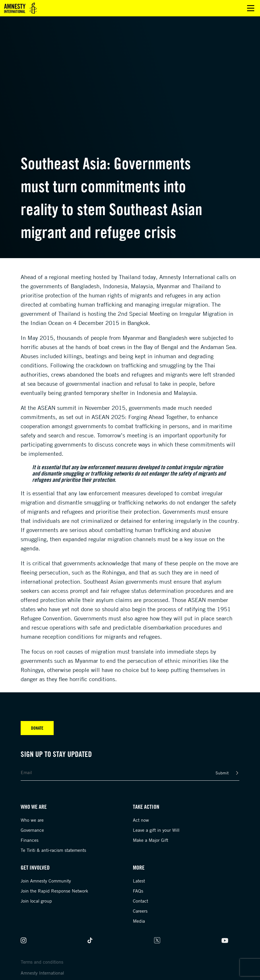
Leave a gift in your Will (156, 830)
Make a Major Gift (151, 840)
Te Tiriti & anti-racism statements (53, 850)
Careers (140, 911)
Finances (30, 840)
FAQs (138, 891)
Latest (139, 881)
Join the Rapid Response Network (54, 891)
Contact (140, 901)
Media (139, 921)
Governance (32, 830)
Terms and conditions (42, 962)
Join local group (36, 901)
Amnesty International (42, 973)
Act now (141, 820)
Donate (37, 728)
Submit (222, 773)
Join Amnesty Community (46, 881)
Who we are (32, 820)
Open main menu (251, 8)
